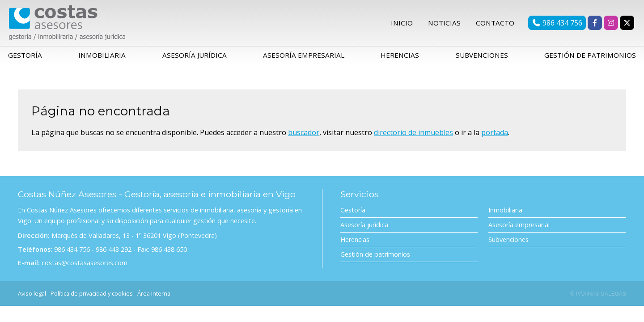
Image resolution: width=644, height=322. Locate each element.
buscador (304, 136)
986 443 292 (114, 252)
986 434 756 (72, 252)
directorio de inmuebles (413, 136)
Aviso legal (32, 297)
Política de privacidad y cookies (92, 297)
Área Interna (154, 297)
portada (495, 136)
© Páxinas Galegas (598, 297)
